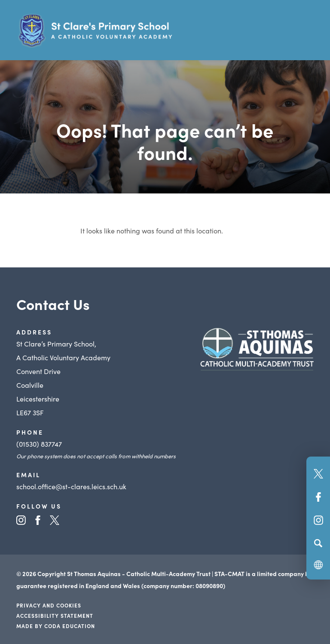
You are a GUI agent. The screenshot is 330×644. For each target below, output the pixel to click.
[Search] (318, 543)
